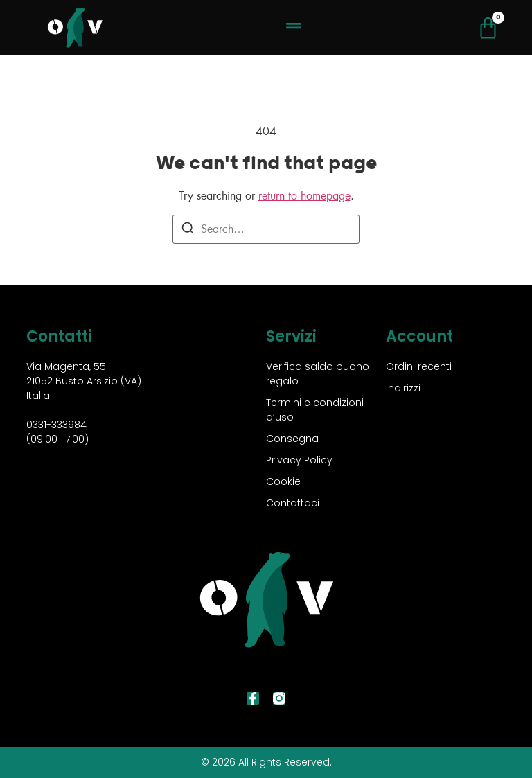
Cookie (283, 481)
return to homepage (304, 196)
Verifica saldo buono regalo (318, 374)
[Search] (188, 230)
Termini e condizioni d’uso (315, 410)
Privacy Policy (299, 460)
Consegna (292, 439)
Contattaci (293, 503)
